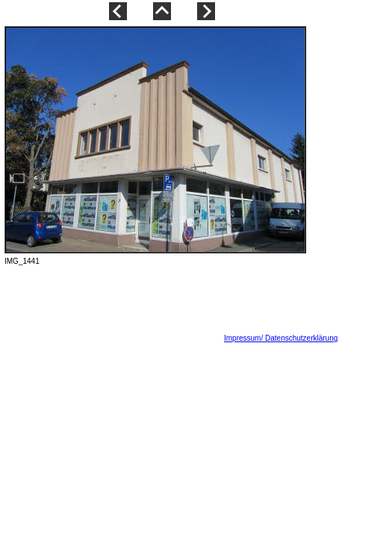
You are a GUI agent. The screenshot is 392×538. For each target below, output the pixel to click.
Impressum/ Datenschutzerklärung (281, 338)
